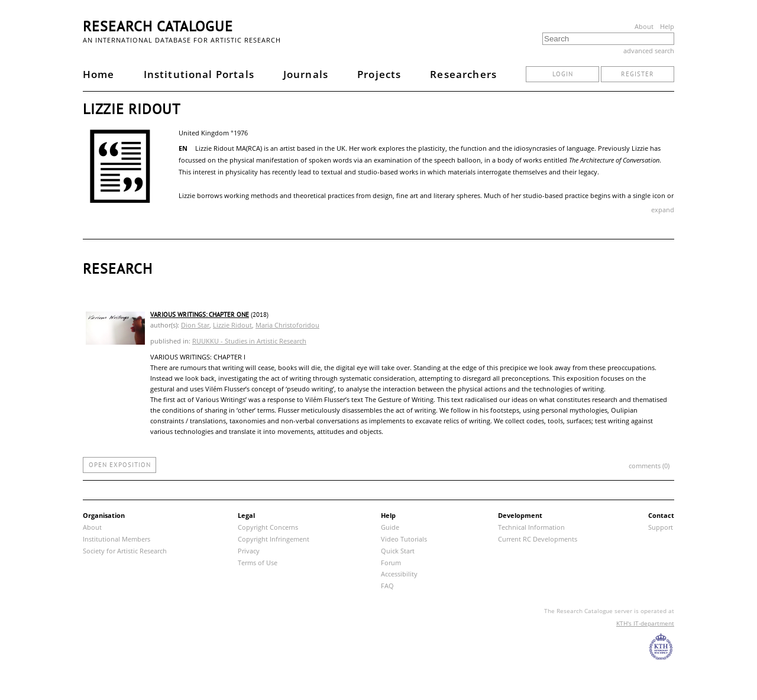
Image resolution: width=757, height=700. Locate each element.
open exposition (120, 465)
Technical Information (531, 527)
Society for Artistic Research (125, 551)
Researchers (463, 74)
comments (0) (649, 466)
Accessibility (399, 574)
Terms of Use (258, 563)
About (644, 26)
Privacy (249, 551)
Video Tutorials (404, 539)
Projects (379, 74)
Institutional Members (117, 539)
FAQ (387, 586)
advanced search (649, 51)
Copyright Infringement (274, 539)
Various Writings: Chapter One (200, 315)
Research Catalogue (158, 26)
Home (99, 74)
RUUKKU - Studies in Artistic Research (249, 341)
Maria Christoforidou (287, 325)
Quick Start (398, 551)
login (563, 74)
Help (667, 26)
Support (661, 527)
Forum (391, 563)
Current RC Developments (538, 539)
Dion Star (195, 325)
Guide (390, 527)
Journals (306, 74)
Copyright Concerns (268, 527)
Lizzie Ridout (232, 325)
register (638, 74)
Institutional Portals (199, 74)
